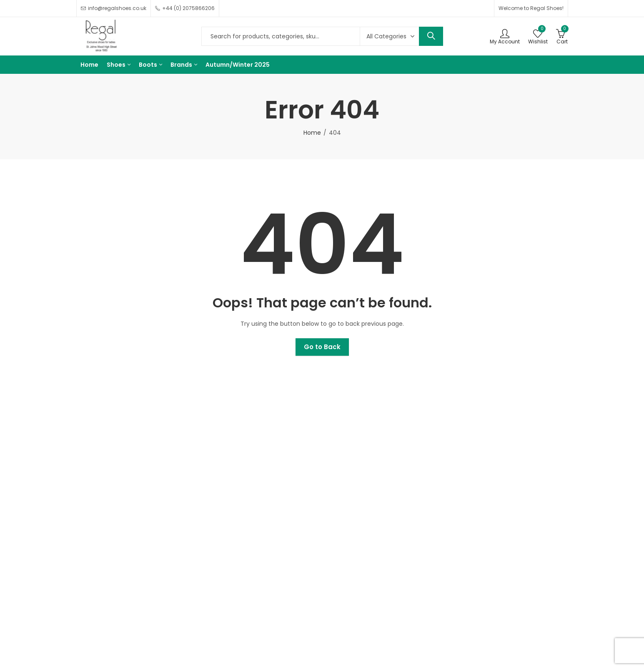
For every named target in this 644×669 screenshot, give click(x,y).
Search (431, 36)
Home (312, 133)
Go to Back (322, 347)
